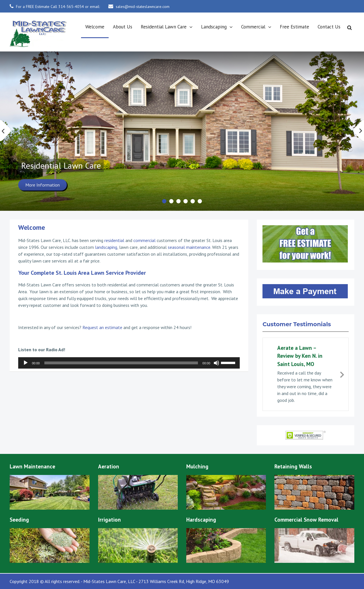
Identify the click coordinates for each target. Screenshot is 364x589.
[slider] (121, 363)
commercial (144, 240)
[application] (129, 363)
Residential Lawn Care (164, 27)
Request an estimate (102, 327)
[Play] (26, 363)
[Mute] (216, 363)
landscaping (106, 247)
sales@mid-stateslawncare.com (143, 7)
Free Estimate (294, 27)
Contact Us (329, 27)
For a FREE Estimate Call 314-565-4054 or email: (58, 7)
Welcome (95, 27)
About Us (123, 27)
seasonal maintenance (189, 247)
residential (114, 240)
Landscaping (214, 27)
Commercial (253, 27)
